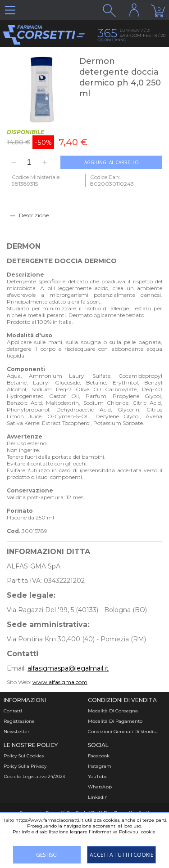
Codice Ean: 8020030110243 (112, 180)
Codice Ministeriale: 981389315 (36, 180)
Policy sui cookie (137, 832)
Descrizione (34, 215)
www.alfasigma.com (60, 682)
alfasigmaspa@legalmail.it (68, 668)
